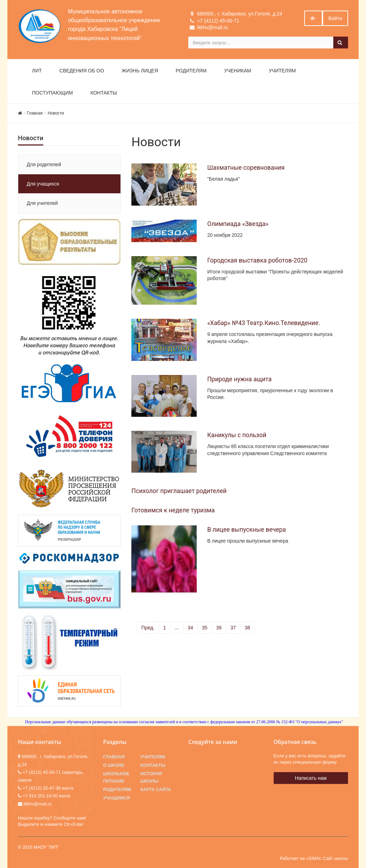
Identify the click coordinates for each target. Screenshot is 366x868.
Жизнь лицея (140, 71)
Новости (56, 113)
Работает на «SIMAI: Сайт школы (314, 859)
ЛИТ (37, 71)
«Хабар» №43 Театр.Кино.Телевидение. (264, 323)
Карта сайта (156, 790)
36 (219, 628)
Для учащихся (43, 184)
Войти (335, 18)
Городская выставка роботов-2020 (257, 260)
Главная (35, 113)
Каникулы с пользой (237, 435)
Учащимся (117, 798)
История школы (151, 777)
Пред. (148, 628)
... (177, 628)
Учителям (282, 71)
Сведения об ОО (82, 71)
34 (190, 628)
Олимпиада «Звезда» (238, 224)
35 (205, 628)
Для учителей (42, 203)
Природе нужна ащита (239, 379)
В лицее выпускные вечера (247, 530)
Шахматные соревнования (246, 168)
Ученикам (238, 71)
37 (233, 628)
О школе (114, 765)
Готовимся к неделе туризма (173, 510)
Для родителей (44, 164)
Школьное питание (116, 777)
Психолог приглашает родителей (179, 491)
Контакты (104, 93)
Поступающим (52, 93)
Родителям (191, 71)
